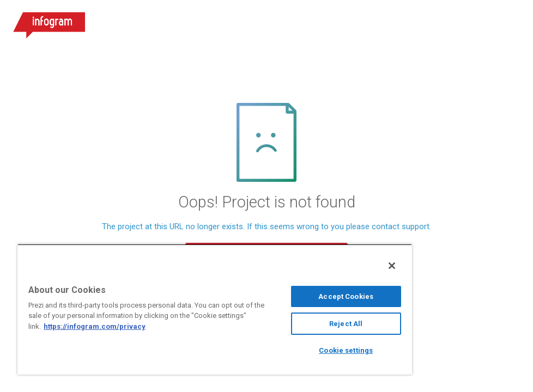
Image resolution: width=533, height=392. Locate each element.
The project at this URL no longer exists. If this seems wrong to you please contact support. (266, 227)
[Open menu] (511, 22)
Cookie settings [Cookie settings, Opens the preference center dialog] (346, 350)
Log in (392, 22)
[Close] (392, 266)
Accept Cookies (346, 296)
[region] (215, 309)
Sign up (452, 22)
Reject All (346, 324)
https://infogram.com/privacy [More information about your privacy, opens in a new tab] (95, 326)
